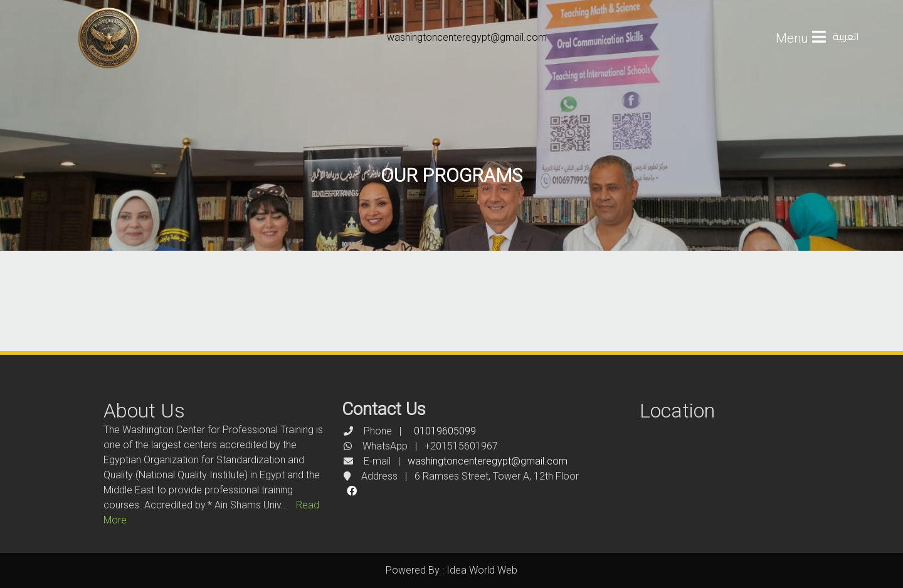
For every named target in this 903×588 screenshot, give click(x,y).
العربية (846, 36)
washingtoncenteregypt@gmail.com (467, 37)
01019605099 (445, 431)
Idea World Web (482, 570)
